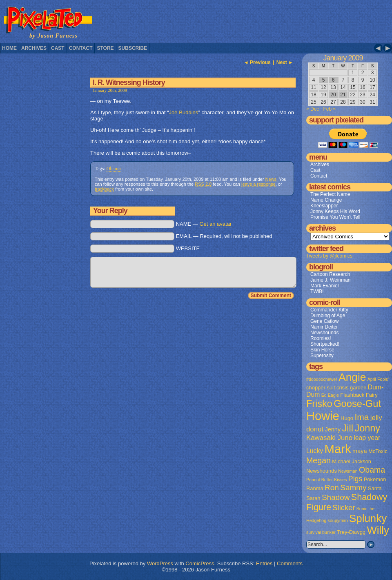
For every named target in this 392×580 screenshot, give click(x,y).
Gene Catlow (324, 321)
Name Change (326, 200)
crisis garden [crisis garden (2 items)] (351, 388)
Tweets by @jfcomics (329, 256)
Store (105, 48)
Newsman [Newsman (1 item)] (348, 471)
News (271, 179)
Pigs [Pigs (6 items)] (355, 479)
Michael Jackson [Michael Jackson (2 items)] (352, 461)
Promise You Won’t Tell (335, 217)
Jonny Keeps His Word (335, 211)
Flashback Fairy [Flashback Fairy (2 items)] (359, 395)
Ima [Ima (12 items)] (362, 417)
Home (9, 48)
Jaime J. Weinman (330, 280)
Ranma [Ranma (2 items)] (315, 488)
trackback (104, 189)
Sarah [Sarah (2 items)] (313, 498)
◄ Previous (257, 62)
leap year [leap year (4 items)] (367, 438)
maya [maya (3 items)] (360, 451)
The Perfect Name (330, 194)
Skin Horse (322, 350)
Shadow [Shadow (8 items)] (336, 497)
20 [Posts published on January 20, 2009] (333, 95)
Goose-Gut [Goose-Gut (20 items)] (357, 404)
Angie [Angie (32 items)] (352, 377)
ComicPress (200, 563)
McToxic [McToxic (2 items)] (378, 451)
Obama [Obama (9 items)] (372, 470)
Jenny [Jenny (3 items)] (333, 429)
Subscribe (133, 48)
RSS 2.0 (203, 184)
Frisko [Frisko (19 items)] (319, 404)
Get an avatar (215, 224)
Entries (264, 563)
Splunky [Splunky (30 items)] (368, 518)
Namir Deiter (324, 327)
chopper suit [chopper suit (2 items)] (321, 388)
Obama (114, 169)
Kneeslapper (324, 206)
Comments (290, 563)
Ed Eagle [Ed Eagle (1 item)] (330, 395)
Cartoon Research (330, 274)
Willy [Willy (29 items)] (378, 530)
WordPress (160, 563)
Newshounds (324, 333)
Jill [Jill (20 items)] (347, 428)
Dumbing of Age (328, 316)
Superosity (322, 356)
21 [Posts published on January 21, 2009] (343, 95)
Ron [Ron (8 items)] (332, 488)
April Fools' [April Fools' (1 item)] (378, 379)
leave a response (258, 184)
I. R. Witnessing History (129, 82)
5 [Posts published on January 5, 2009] (324, 80)
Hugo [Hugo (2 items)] (347, 418)
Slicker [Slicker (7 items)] (344, 508)
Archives (34, 48)
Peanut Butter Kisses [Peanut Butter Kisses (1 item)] (327, 480)
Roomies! (321, 338)
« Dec (313, 109)
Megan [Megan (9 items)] (318, 460)
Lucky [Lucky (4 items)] (315, 451)
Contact (81, 48)
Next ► (285, 62)
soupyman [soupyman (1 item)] (338, 520)
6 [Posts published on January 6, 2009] (333, 80)
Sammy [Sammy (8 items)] (353, 488)
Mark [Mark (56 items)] (338, 449)
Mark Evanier (325, 286)
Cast (58, 48)
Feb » (329, 109)
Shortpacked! (325, 344)
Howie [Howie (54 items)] (323, 416)
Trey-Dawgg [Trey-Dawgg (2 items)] (351, 532)
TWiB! (317, 291)
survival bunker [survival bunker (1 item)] (321, 532)
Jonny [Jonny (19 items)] (367, 428)
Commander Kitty (329, 310)
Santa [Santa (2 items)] (375, 488)
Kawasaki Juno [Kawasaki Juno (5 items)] (329, 438)
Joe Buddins (184, 112)
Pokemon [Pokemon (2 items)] (375, 479)
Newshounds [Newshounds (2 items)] (322, 471)
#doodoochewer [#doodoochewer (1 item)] (322, 379)
